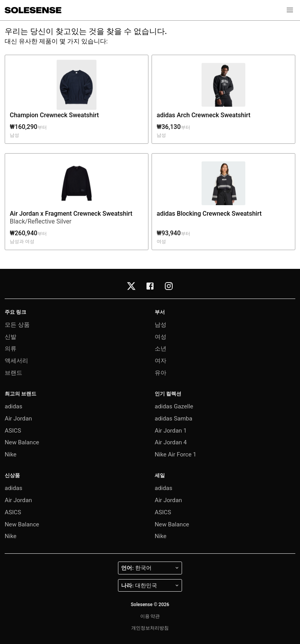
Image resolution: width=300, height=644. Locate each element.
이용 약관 (150, 616)
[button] (290, 10)
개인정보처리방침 (150, 628)
